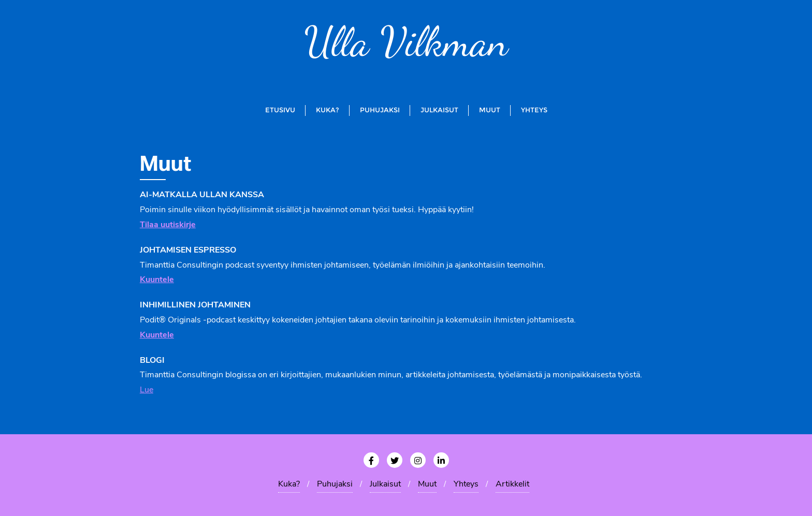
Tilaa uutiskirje (168, 225)
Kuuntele (157, 335)
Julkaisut (385, 484)
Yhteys (466, 484)
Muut (427, 484)
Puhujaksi (335, 484)
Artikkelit (512, 484)
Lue (147, 390)
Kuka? (289, 484)
